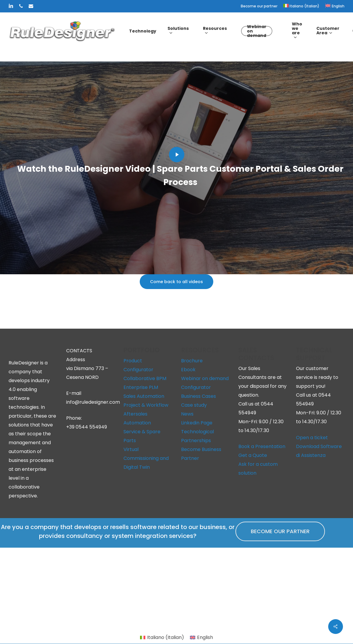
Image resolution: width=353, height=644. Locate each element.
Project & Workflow (146, 405)
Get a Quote (253, 455)
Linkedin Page (197, 423)
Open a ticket (312, 438)
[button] (177, 282)
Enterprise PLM (141, 387)
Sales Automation (144, 396)
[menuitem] (301, 6)
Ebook (188, 370)
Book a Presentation (262, 446)
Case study (194, 405)
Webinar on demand (205, 378)
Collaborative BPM (145, 378)
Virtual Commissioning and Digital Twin (146, 458)
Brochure (192, 361)
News (187, 414)
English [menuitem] (205, 637)
